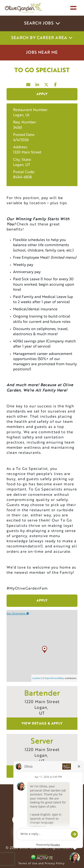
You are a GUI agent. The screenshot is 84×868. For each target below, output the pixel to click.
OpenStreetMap (54, 678)
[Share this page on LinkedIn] (37, 84)
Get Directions (18, 614)
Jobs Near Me (42, 53)
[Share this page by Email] (28, 84)
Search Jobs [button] (42, 23)
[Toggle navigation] (73, 8)
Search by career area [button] (42, 38)
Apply (42, 94)
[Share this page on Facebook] (56, 84)
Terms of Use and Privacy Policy (42, 863)
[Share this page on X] (47, 84)
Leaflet (37, 678)
